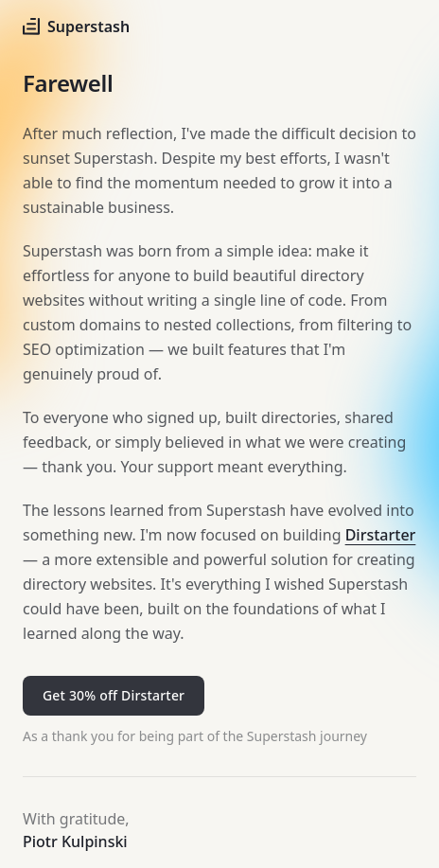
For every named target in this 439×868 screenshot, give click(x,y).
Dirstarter (381, 535)
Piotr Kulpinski (75, 841)
